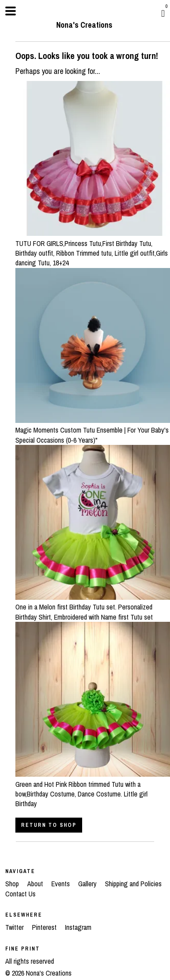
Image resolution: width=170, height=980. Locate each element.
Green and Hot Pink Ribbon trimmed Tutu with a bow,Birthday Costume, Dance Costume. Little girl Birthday (93, 789)
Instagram (78, 927)
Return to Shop (49, 825)
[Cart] (163, 13)
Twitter (15, 927)
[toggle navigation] (11, 11)
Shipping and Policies (133, 884)
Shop (13, 884)
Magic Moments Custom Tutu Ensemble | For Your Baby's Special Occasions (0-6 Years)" (93, 430)
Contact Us (20, 894)
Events (61, 884)
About (36, 884)
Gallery (88, 884)
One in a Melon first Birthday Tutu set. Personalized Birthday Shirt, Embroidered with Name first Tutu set (93, 607)
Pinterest (45, 927)
